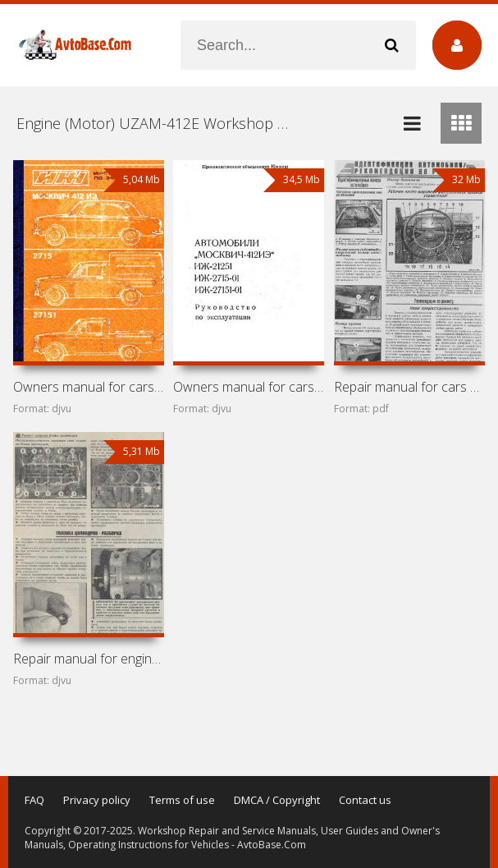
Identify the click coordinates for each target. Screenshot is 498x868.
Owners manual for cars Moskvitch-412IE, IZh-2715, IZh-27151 (89, 387)
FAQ (34, 800)
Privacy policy (97, 800)
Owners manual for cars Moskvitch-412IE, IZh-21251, (249, 387)
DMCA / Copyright (277, 800)
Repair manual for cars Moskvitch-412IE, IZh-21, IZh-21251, (409, 387)
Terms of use (182, 800)
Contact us (365, 800)
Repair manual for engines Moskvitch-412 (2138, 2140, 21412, (89, 659)
